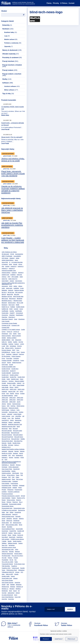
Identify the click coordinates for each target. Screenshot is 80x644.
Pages (18, 475)
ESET (14, 350)
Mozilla (9, 443)
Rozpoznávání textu (7, 508)
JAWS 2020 (20, 398)
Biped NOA (10, 294)
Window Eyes (5, 587)
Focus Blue (9, 358)
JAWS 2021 (5, 400)
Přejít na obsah (1, 1)
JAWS (16, 396)
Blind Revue (12, 299)
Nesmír (21, 453)
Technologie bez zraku (8, 549)
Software (8, 83)
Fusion (22, 360)
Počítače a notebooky (13, 43)
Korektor (21, 412)
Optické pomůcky (6, 473)
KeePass (13, 406)
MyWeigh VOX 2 (6, 447)
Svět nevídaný (6, 539)
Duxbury (17, 344)
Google (11, 365)
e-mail (3, 346)
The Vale (4, 558)
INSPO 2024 (13, 389)
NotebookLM (19, 455)
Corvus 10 (9, 332)
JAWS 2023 (20, 400)
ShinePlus (9, 519)
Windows (13, 587)
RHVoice (9, 502)
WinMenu (18, 589)
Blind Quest (5, 299)
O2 (3, 460)
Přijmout (46, 639)
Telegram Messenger (7, 554)
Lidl (23, 416)
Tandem (20, 543)
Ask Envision (19, 281)
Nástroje (22, 451)
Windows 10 (20, 587)
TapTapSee (12, 545)
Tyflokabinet (21, 570)
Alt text (20, 264)
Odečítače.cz (5, 465)
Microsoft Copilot (17, 431)
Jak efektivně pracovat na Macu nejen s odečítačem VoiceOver (12, 210)
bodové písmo (12, 303)
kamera (9, 404)
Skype (21, 525)
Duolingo (11, 344)
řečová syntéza (11, 500)
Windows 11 (5, 589)
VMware (15, 578)
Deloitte (4, 338)
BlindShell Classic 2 (7, 301)
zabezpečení (11, 593)
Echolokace (13, 346)
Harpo (22, 379)
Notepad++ (5, 457)
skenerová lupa (17, 523)
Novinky (11, 457)
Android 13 (5, 268)
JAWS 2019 (12, 398)
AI (10, 262)
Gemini (9, 363)
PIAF (13, 477)
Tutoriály (22, 568)
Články (49, 3)
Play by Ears (19, 479)
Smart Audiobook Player (8, 529)
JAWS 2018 (5, 398)
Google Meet (5, 377)
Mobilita (23, 439)
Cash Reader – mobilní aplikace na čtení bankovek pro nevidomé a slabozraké (13, 240)
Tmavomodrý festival (7, 564)
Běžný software (11, 90)
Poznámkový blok (6, 486)
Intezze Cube (12, 391)
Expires (23, 352)
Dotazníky (7, 25)
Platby (17, 477)
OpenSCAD (16, 469)
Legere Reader (17, 414)
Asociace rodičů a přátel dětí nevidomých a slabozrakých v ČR (13, 284)
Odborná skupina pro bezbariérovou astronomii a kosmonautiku (11, 462)
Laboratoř (10, 414)
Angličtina (13, 275)
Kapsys (4, 406)
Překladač (22, 486)
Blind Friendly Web (18, 297)
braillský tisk (5, 309)
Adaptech (12, 258)
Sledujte (38, 624)
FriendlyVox (16, 360)
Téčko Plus (5, 552)
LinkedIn (4, 418)
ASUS (11, 286)
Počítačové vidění (6, 481)
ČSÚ (10, 334)
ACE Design (5, 258)
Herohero (11, 381)
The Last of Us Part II (17, 556)
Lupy (7, 36)
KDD (8, 406)
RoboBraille (5, 504)
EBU (7, 346)
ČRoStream (5, 334)
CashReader (19, 311)
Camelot (16, 309)
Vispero (13, 576)
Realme (14, 498)
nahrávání (4, 451)
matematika (17, 422)
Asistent (12, 281)
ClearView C (12, 317)
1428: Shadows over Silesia (9, 252)
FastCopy (21, 354)
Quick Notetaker (6, 498)
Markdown (5, 422)
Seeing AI (15, 514)
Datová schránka (6, 336)
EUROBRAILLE (6, 352)
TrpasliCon (14, 566)
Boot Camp (12, 305)
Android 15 (12, 268)
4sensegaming (19, 254)
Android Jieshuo (6, 273)
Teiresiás (11, 552)
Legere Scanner (6, 416)
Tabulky (10, 541)
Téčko (17, 549)
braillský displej (20, 307)
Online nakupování (13, 467)
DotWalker (5, 344)
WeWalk (12, 585)
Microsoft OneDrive (7, 435)
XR (19, 591)
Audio (3, 288)
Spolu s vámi (17, 533)
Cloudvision (21, 319)
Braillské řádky (11, 32)
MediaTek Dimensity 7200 (15, 424)
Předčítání (15, 486)
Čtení (19, 334)
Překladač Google (6, 488)
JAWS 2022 (12, 400)
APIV (9, 277)
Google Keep (15, 373)
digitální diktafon (6, 340)
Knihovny (13, 410)
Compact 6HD (6, 327)
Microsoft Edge (6, 433)
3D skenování (5, 254)
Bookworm (5, 305)
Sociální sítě (21, 531)
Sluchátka (10, 527)
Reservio (19, 500)
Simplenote (16, 521)
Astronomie (5, 286)
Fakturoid (15, 354)
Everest (13, 352)
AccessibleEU (17, 256)
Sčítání (12, 512)
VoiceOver (17, 583)
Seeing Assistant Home (8, 516)
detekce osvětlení (12, 338)
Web (8, 585)
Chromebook (19, 313)
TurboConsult (15, 568)
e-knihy (22, 344)
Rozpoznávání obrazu (8, 506)
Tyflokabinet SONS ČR (8, 572)
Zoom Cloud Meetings (8, 597)
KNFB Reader (5, 410)
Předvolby (71, 639)
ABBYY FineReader (7, 256)
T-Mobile (4, 541)
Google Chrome (6, 369)
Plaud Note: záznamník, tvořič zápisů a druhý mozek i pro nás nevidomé (13, 174)
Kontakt (72, 3)
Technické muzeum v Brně (9, 547)
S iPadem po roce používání (9, 510)
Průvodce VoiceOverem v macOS (11, 496)
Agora (16, 260)
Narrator (17, 451)
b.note (22, 288)
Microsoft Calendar (7, 431)
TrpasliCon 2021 (6, 568)
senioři (3, 519)
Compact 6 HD (15, 325)
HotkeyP (19, 383)
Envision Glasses (6, 350)
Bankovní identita (19, 290)
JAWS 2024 (5, 402)
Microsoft (15, 429)
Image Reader (21, 385)
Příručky (56, 3)
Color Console (6, 321)
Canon (21, 309)
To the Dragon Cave (19, 564)
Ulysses (17, 572)
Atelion (15, 286)
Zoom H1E (18, 597)
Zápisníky (9, 46)
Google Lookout (14, 375)
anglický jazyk (5, 275)
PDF (22, 475)
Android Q (21, 273)
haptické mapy (15, 379)
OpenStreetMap (6, 471)
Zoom (16, 595)
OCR (6, 460)
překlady (15, 488)
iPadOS (12, 394)
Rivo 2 (21, 502)
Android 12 (21, 266)
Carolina (12, 311)
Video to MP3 (9, 574)
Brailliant (13, 307)
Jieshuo (4, 404)
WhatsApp (19, 585)
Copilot (23, 330)
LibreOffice (18, 416)
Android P (14, 273)
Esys (18, 350)
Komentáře (5, 412)
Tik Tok (11, 560)
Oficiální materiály (11, 54)
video (3, 574)
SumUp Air (20, 535)
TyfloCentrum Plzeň (12, 570)
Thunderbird (5, 560)
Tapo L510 (5, 545)
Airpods (15, 264)
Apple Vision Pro (13, 279)
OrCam (4, 475)
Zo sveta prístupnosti (7, 595)
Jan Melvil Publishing (7, 396)
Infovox (11, 387)
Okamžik (12, 465)
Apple (21, 277)
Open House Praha (7, 469)
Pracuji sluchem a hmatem (12, 66)
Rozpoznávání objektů (15, 504)
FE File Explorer (6, 356)
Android (7, 266)
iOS (18, 391)
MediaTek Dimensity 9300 (9, 427)
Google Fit (13, 371)
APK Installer (15, 277)
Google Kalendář (6, 373)
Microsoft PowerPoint (7, 437)
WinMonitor (5, 591)
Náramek (11, 451)
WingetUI (12, 589)
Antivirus (4, 277)
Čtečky (15, 334)
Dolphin (10, 342)
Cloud (16, 319)
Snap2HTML (13, 531)
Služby (7, 79)
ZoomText (4, 599)
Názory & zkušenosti (12, 50)
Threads (16, 558)
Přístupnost (10, 490)
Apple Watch (5, 281)
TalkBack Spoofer (12, 543)
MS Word (11, 445)
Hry (23, 383)
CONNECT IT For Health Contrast (11, 330)
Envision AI (18, 348)
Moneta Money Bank (7, 441)
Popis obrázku (6, 483)
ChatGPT (12, 313)
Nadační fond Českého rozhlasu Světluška (13, 449)
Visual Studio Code (7, 578)
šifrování (15, 519)
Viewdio (16, 574)
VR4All (4, 585)
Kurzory (4, 414)
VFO (22, 572)
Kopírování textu (13, 412)
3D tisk (12, 254)
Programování (18, 490)
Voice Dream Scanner (8, 583)
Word (10, 591)
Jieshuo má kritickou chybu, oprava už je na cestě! (13, 160)
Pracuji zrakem (10, 70)
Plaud (13, 479)
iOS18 (3, 394)
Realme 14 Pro (21, 498)
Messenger (5, 429)
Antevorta (19, 275)
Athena (20, 286)
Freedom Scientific (7, 360)
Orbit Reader (16, 473)
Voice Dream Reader (7, 580)
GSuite (4, 379)
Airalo (10, 264)
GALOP (4, 363)
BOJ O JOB (20, 303)
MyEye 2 (17, 445)
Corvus (4, 332)
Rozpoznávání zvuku (19, 508)
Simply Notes (5, 523)
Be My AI (4, 292)
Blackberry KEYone (7, 297)
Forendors (16, 358)
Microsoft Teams (19, 437)
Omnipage (5, 467)
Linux (9, 418)
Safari (3, 512)
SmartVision (5, 531)
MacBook (18, 418)
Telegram (17, 552)
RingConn (15, 502)
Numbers (17, 457)
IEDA (14, 385)
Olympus (18, 465)
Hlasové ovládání (19, 381)
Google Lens (5, 375)
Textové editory (18, 554)
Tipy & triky (8, 94)
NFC (10, 455)
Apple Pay (4, 279)
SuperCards (12, 537)
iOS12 (21, 391)
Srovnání (4, 535)
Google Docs (15, 369)
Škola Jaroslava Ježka (12, 525)
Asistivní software (12, 86)
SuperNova (20, 537)
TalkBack (4, 543)
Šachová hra (21, 510)
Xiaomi (15, 591)
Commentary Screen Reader (9, 323)
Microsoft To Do (6, 439)
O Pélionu (64, 3)
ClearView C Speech (7, 319)
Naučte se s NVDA (7, 453)
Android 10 (14, 266)
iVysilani (22, 394)
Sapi (7, 512)
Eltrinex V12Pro (9, 348)
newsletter (4, 455)
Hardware (8, 29)
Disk (13, 340)
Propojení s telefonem (14, 492)
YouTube (4, 593)
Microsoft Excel (15, 433)
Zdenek (18, 593)
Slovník (4, 527)
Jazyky (19, 402)
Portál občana (14, 483)
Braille (18, 305)
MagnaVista (18, 420)
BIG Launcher (19, 292)
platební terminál (6, 479)
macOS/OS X (5, 420)
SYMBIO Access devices (17, 539)
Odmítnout (59, 639)
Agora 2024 (5, 262)
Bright (11, 309)
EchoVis (19, 346)
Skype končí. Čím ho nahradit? (12, 137)
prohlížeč (4, 492)
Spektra (10, 533)
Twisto (3, 570)
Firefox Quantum (16, 356)
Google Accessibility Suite (9, 367)
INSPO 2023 (5, 389)
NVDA (22, 457)
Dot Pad (21, 342)
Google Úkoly (21, 377)
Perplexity (4, 477)
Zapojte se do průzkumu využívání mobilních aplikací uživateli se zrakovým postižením (13, 190)
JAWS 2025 (12, 402)
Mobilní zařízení (11, 39)
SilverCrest (9, 521)
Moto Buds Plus (18, 441)
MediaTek (4, 424)
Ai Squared (5, 264)
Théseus (10, 558)
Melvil (18, 427)
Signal (3, 521)
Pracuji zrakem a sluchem (12, 75)
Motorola (4, 443)
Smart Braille (19, 529)
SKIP (3, 525)
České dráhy (5, 313)
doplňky (15, 342)
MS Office (4, 445)
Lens (13, 416)
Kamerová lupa (16, 404)
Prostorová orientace (7, 494)
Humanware (5, 385)
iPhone (17, 394)
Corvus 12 (16, 332)
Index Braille (5, 387)
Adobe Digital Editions (8, 260)
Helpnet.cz (5, 381)
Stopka (14, 535)
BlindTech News (18, 301)
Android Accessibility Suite (9, 271)
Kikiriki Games (20, 406)
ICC (10, 385)
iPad (7, 394)
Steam (9, 535)
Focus (3, 358)
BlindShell (20, 299)
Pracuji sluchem (10, 61)
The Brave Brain (6, 556)
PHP (9, 477)
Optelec (14, 471)
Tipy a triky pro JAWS (7, 562)
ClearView (4, 317)
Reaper (4, 500)
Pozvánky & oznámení (12, 58)
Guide (8, 379)
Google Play (13, 377)
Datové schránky (16, 336)
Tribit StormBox (6, 566)
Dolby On (4, 342)
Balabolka (4, 290)
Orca (22, 473)
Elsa (3, 348)
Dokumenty (18, 340)
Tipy (15, 560)
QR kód (23, 496)
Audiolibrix (16, 288)
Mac (13, 418)
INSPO (17, 387)
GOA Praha (5, 365)
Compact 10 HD (6, 325)
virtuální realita (6, 576)
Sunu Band (5, 537)
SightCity (21, 519)
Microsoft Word (15, 439)
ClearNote (12, 315)
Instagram (4, 391)
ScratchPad (18, 512)
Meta (10, 429)
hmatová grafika (11, 383)
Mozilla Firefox (16, 443)
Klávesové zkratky (14, 408)
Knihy (18, 410)
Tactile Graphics (17, 541)
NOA (13, 455)
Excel (18, 352)
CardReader (5, 311)
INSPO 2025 (21, 389)
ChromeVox (5, 315)
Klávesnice (5, 408)
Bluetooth (4, 303)
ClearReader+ (20, 315)
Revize (4, 502)
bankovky (11, 290)
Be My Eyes (11, 292)
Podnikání (15, 481)
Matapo (10, 422)
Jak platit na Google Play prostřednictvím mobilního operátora (12, 225)
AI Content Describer (17, 262)
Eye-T (3, 354)
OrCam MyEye (11, 475)
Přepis (20, 488)
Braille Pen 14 (5, 307)
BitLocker (17, 294)
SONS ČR (4, 533)
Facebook (9, 354)
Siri (11, 523)
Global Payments (17, 363)
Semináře (18, 516)
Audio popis (9, 288)
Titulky (16, 562)
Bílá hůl (4, 294)
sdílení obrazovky (6, 514)
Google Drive (5, 371)
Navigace (15, 453)
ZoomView (11, 599)
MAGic (12, 420)
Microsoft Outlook (18, 435)
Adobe (17, 258)
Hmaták (4, 383)
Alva (3, 266)
